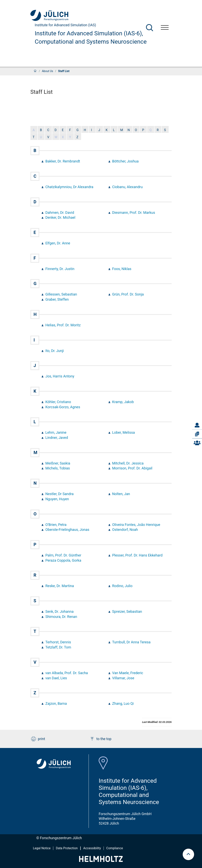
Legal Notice (42, 848)
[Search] (150, 28)
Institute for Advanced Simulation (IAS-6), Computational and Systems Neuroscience (91, 37)
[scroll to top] (188, 854)
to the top (101, 739)
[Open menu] (165, 28)
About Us (47, 71)
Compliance (115, 848)
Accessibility (92, 848)
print (38, 739)
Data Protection (67, 848)
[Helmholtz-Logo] (101, 861)
